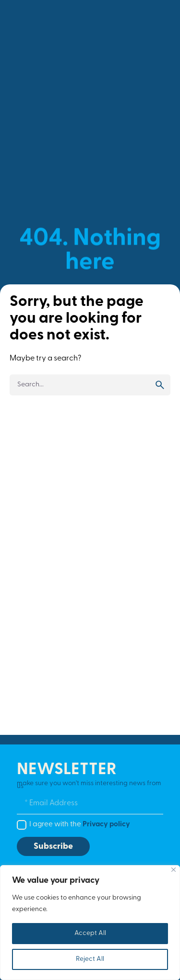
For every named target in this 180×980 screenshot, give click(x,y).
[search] (160, 385)
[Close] (174, 870)
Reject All (90, 959)
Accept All (90, 933)
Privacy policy (106, 825)
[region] (90, 923)
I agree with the (80, 825)
